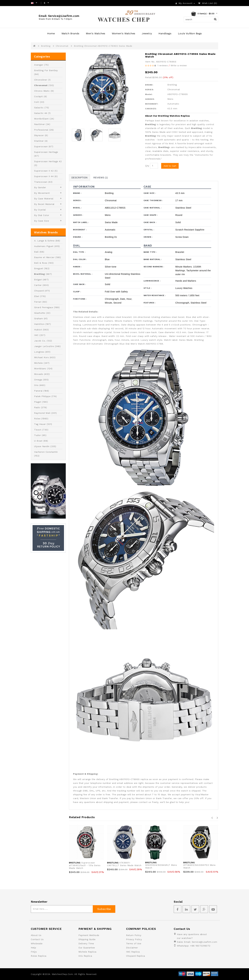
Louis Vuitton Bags (190, 33)
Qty (147, 166)
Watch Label (81, 222)
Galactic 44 (41, 113)
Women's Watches (124, 33)
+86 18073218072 (200, 946)
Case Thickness (153, 200)
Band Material (153, 259)
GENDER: (150, 99)
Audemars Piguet (44, 246)
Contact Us (37, 939)
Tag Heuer (40, 424)
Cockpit (39, 96)
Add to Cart (170, 166)
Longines (39, 352)
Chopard (39, 291)
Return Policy (134, 935)
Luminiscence (152, 281)
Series (77, 200)
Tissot (38, 430)
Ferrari (38, 302)
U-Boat (38, 441)
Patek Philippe (42, 396)
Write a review (179, 65)
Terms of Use (134, 943)
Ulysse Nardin (42, 446)
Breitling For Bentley (46, 70)
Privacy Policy (134, 939)
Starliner (39, 141)
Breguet (39, 268)
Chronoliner (41, 80)
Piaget (38, 402)
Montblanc (40, 368)
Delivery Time (86, 943)
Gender (78, 215)
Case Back (150, 222)
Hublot (38, 330)
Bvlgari (38, 280)
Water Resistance (155, 295)
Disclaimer (132, 948)
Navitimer (40, 124)
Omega (38, 380)
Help (33, 948)
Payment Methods (89, 935)
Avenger (39, 65)
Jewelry (147, 33)
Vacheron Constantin (46, 452)
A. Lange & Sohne (44, 241)
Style (148, 288)
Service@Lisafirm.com (205, 942)
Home (51, 33)
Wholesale (37, 943)
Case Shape (151, 215)
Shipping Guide (87, 939)
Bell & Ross (41, 263)
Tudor (38, 435)
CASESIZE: (151, 109)
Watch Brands (70, 33)
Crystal (149, 230)
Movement (80, 230)
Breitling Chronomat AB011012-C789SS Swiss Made (103, 46)
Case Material (153, 208)
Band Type (150, 252)
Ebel (37, 296)
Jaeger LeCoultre (44, 346)
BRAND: (149, 85)
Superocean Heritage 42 (48, 161)
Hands (77, 267)
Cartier (38, 285)
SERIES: (150, 90)
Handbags (165, 33)
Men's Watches (96, 33)
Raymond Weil (42, 413)
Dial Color (80, 259)
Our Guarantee (87, 948)
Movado (39, 374)
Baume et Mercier (44, 257)
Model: (149, 94)
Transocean (41, 182)
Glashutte (40, 313)
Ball (36, 252)
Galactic (39, 108)
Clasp (77, 292)
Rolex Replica (39, 956)
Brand (77, 193)
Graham (39, 318)
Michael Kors (41, 357)
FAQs (34, 952)
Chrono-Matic (42, 91)
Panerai (38, 391)
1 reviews (163, 65)
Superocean (41, 146)
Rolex (37, 419)
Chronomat (62, 46)
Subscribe (104, 909)
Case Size (150, 193)
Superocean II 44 (44, 176)
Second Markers (154, 267)
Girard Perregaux (44, 307)
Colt (37, 102)
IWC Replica (133, 952)
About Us (36, 935)
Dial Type (79, 252)
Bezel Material (83, 274)
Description (79, 178)
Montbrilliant (41, 119)
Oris (36, 385)
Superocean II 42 (44, 171)
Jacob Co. (40, 341)
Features (150, 303)
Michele (39, 363)
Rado (37, 407)
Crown (148, 237)
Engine (78, 237)
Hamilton (39, 324)
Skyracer (39, 135)
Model (77, 208)
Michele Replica (87, 952)
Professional (41, 130)
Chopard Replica (136, 956)
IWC (36, 335)
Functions (80, 299)
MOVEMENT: (152, 104)
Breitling (46, 46)
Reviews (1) (101, 178)
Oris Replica (85, 956)
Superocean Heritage (46, 152)
